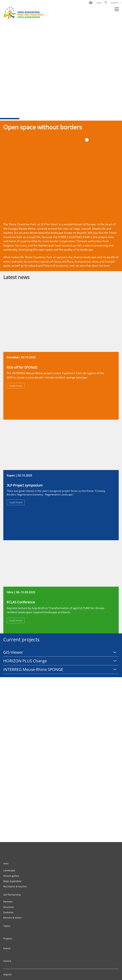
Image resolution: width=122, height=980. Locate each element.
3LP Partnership (12, 895)
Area (6, 863)
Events (7, 948)
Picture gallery (11, 876)
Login (99, 3)
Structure (8, 907)
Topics (7, 926)
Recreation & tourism (15, 886)
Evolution (8, 912)
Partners (8, 902)
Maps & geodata (12, 881)
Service (7, 961)
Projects (8, 938)
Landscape (9, 870)
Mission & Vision (12, 918)
